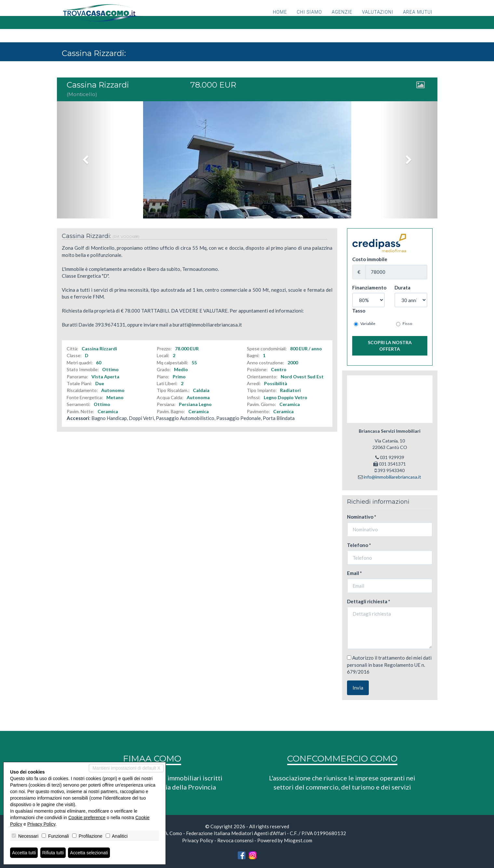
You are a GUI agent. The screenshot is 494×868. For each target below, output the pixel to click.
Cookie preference (87, 818)
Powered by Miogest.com (285, 840)
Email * (354, 573)
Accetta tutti (24, 853)
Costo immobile (370, 259)
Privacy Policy (198, 840)
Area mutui (418, 21)
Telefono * (359, 545)
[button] (86, 160)
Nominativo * (362, 517)
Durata (402, 287)
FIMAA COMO (152, 759)
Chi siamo (309, 21)
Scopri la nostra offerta (390, 346)
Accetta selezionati (89, 853)
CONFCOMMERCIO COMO (342, 759)
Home (280, 21)
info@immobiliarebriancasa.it (392, 477)
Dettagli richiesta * (369, 601)
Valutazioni (378, 21)
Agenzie (342, 21)
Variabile (365, 324)
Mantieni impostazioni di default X (126, 768)
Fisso (404, 324)
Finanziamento (368, 287)
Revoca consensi (235, 840)
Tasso (359, 311)
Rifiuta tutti (53, 853)
